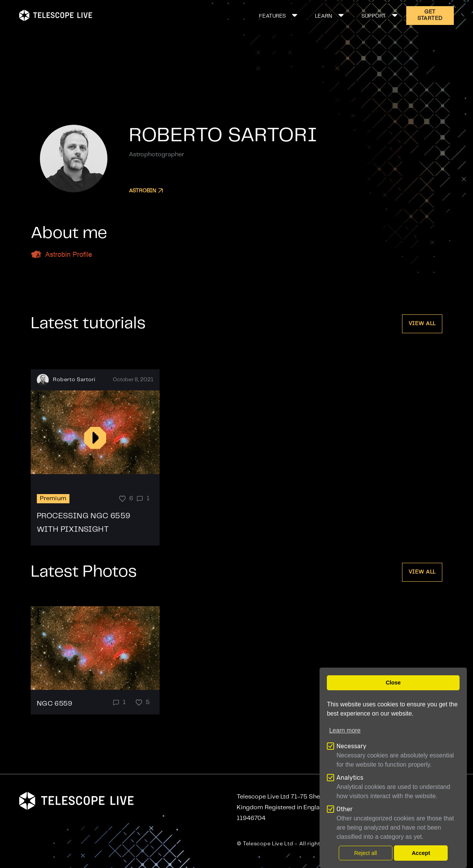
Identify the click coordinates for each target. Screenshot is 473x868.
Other (344, 809)
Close (393, 683)
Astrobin (146, 191)
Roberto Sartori (74, 380)
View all (422, 324)
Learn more (345, 730)
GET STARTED (430, 15)
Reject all (365, 853)
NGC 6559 (54, 704)
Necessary (351, 746)
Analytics (350, 778)
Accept (421, 853)
